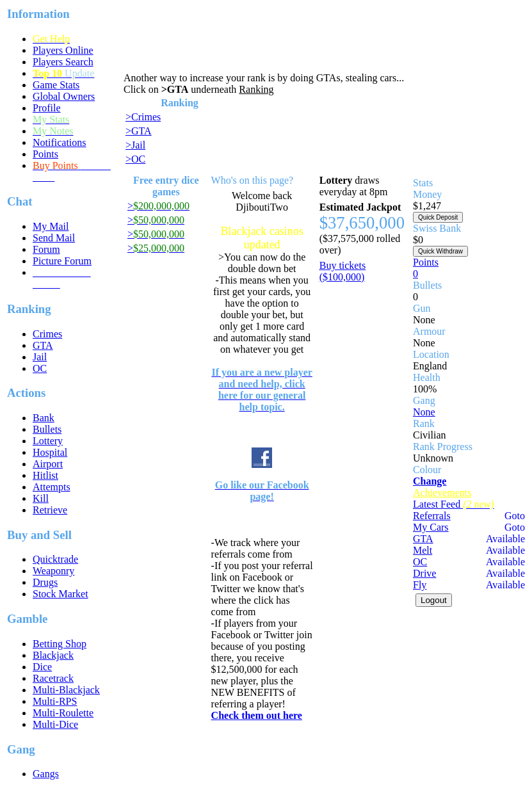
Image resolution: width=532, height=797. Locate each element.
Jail (40, 357)
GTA (43, 345)
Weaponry (53, 571)
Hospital (50, 452)
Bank (44, 418)
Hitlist (45, 475)
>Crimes (143, 117)
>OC (135, 159)
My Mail (51, 226)
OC (40, 368)
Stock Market (60, 594)
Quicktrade (55, 559)
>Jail (135, 145)
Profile (47, 108)
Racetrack (53, 678)
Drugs (45, 582)
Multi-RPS (55, 701)
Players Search (63, 62)
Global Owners (64, 96)
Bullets (47, 429)
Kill (41, 498)
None (424, 412)
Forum (46, 249)
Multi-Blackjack (66, 690)
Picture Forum (62, 261)
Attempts (52, 487)
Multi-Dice (55, 724)
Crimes (47, 334)
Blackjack (53, 655)
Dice (42, 667)
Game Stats (56, 85)
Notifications (60, 142)
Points (45, 154)
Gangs (46, 774)
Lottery (48, 441)
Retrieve (50, 510)
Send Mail (54, 238)
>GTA (139, 131)
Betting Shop (60, 644)
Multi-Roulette (63, 713)
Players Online (63, 50)
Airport (48, 464)
